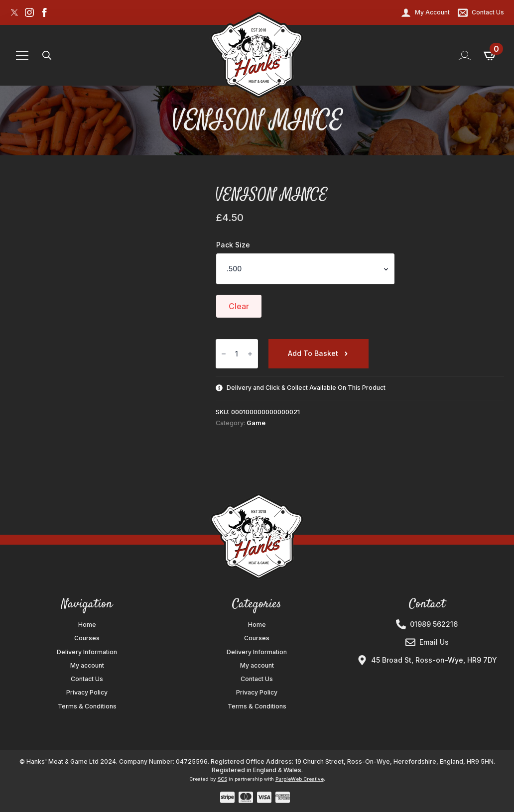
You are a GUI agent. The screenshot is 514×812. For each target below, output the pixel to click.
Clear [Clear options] (239, 306)
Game (256, 423)
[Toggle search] (47, 55)
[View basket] (491, 55)
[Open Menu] (22, 56)
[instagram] (29, 12)
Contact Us (87, 679)
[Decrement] (224, 354)
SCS (222, 779)
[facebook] (44, 12)
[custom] (14, 12)
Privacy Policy (87, 693)
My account (87, 666)
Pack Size (233, 245)
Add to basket (313, 353)
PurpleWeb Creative (300, 779)
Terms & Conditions (87, 706)
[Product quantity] (237, 354)
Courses (87, 638)
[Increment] (250, 354)
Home (87, 625)
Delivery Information (87, 652)
